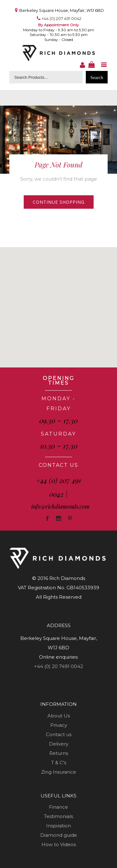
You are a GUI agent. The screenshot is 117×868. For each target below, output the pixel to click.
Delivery (59, 744)
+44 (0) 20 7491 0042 (58, 666)
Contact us (59, 734)
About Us (59, 716)
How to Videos (59, 844)
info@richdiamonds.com (60, 506)
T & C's (59, 763)
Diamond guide (59, 835)
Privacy (59, 725)
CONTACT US (58, 465)
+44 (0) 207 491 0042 (61, 18)
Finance (58, 807)
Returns (59, 753)
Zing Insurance (59, 772)
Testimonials (58, 816)
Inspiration (58, 826)
